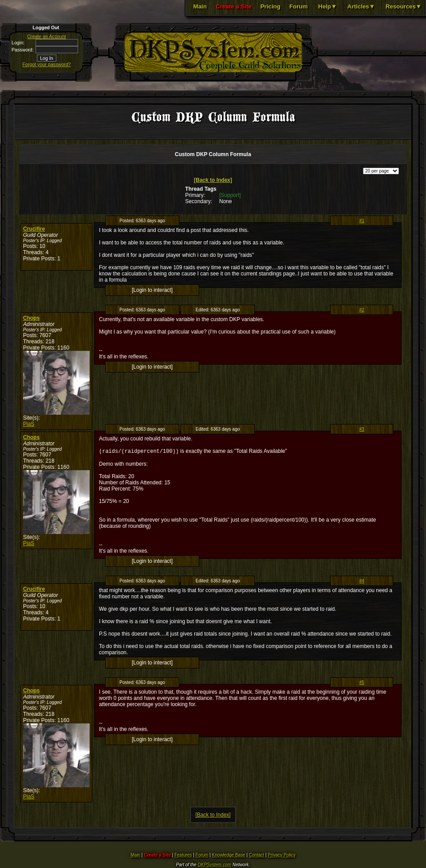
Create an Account (47, 36)
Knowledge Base (229, 856)
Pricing (270, 6)
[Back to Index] (213, 180)
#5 (362, 683)
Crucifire (34, 229)
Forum (298, 6)
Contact (256, 856)
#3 (362, 429)
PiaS (29, 424)
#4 (362, 582)
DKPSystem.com (215, 866)
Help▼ (327, 6)
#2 (362, 310)
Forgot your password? (47, 64)
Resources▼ (404, 6)
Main (200, 6)
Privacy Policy (281, 856)
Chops (31, 318)
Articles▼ (361, 6)
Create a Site (234, 6)
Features (183, 856)
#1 (362, 221)
